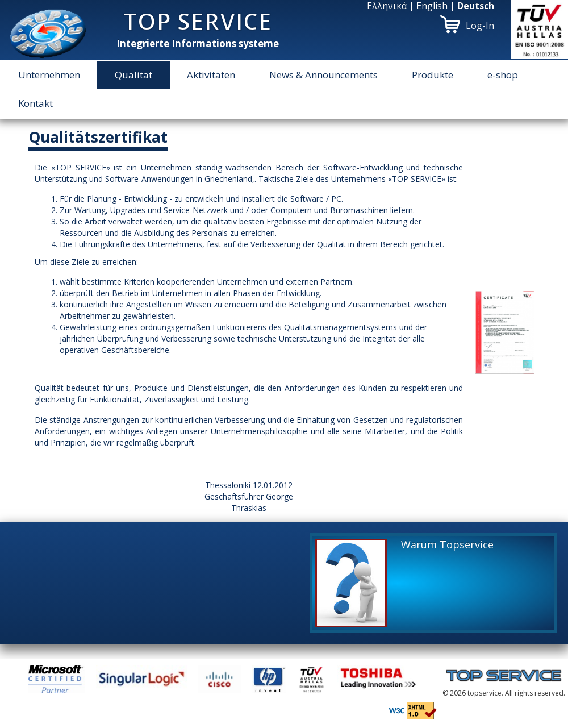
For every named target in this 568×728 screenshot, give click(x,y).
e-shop (503, 75)
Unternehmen (49, 75)
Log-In (480, 26)
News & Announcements (323, 75)
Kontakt (35, 103)
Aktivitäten (211, 75)
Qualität (133, 75)
